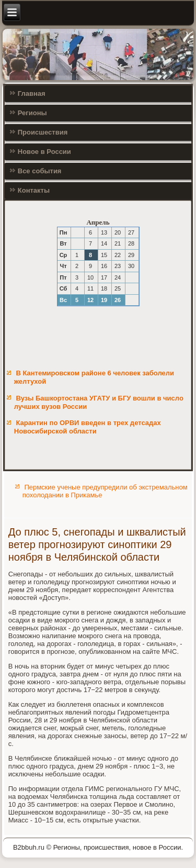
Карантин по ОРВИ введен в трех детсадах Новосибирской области (88, 427)
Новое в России (44, 152)
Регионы (32, 113)
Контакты (34, 190)
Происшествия (43, 132)
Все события (40, 171)
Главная (32, 93)
